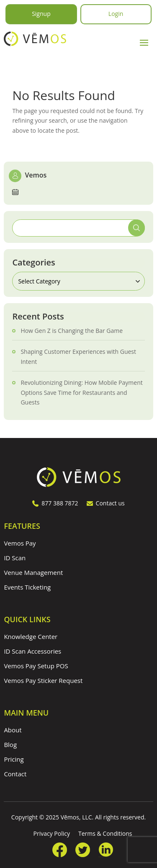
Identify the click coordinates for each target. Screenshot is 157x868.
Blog (10, 744)
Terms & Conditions (105, 833)
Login (116, 14)
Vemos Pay (20, 543)
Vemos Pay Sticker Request (43, 680)
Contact (15, 774)
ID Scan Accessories (32, 651)
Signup (41, 14)
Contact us (106, 503)
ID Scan (15, 558)
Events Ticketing (27, 587)
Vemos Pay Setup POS (36, 666)
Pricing (14, 759)
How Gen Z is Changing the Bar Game (72, 331)
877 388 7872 (55, 503)
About (13, 730)
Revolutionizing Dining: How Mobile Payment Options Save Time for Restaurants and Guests (81, 393)
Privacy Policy (52, 833)
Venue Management (33, 572)
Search (136, 228)
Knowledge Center (31, 636)
